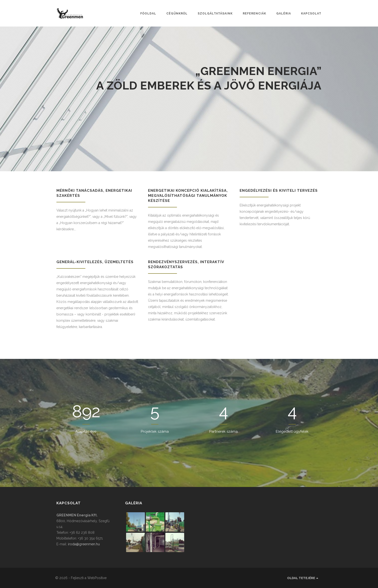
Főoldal (148, 14)
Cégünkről (177, 14)
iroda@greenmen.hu (84, 544)
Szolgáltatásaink (215, 14)
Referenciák (254, 14)
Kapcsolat (311, 14)
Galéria (284, 14)
